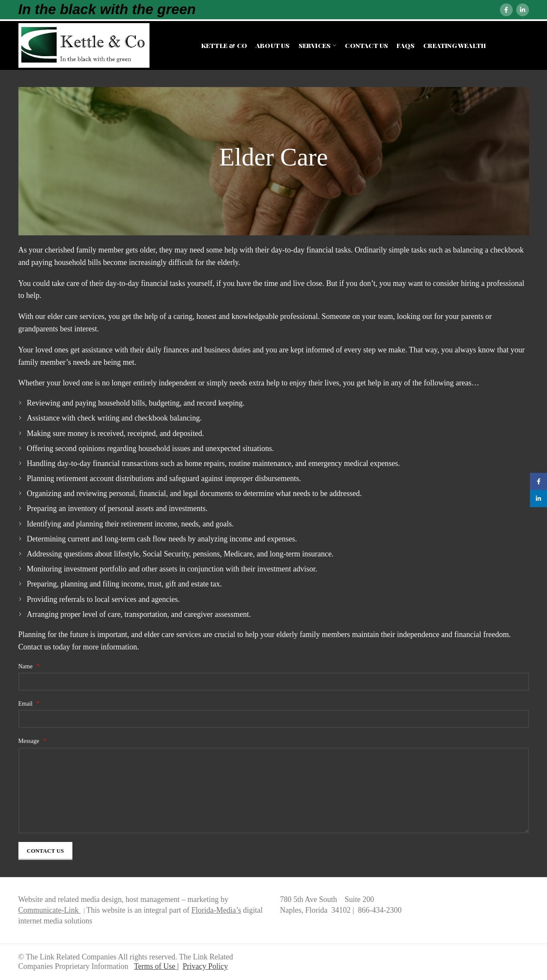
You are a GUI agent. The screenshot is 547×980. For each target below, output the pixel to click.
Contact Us (46, 851)
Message (33, 741)
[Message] (274, 791)
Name (29, 666)
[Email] (274, 719)
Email (29, 703)
